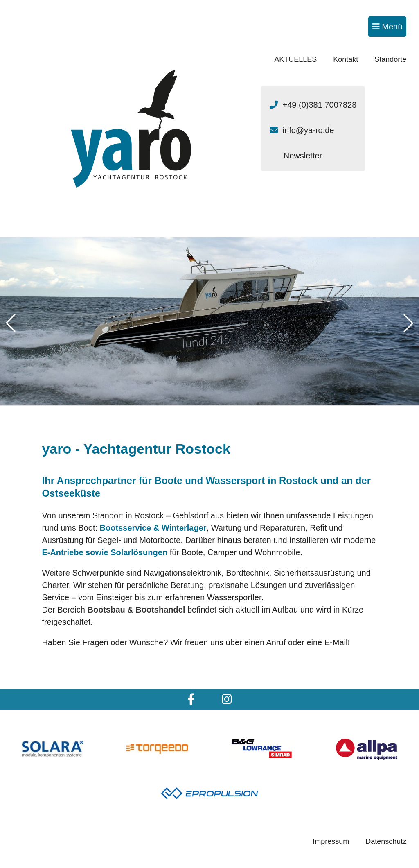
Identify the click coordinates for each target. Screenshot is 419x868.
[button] (11, 323)
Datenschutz (386, 841)
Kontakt (346, 59)
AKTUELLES (295, 59)
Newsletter (303, 156)
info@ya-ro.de (309, 130)
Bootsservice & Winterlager (153, 528)
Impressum (331, 841)
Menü (387, 27)
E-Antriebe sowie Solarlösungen (105, 552)
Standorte (390, 59)
